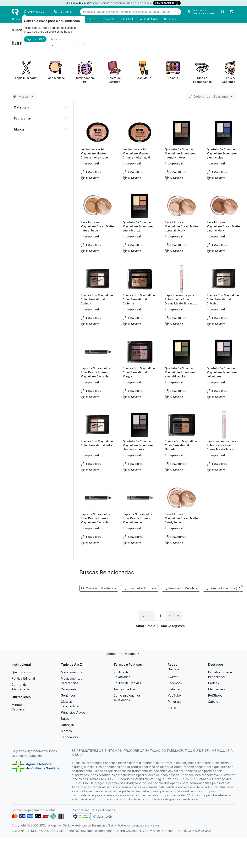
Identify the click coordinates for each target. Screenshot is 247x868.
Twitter (173, 677)
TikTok (173, 708)
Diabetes (90, 19)
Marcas (66, 731)
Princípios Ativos (73, 712)
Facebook (175, 683)
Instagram (175, 689)
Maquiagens (217, 689)
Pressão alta (107, 19)
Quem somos (21, 672)
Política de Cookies (127, 683)
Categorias (69, 689)
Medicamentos (71, 672)
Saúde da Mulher (149, 19)
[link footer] (81, 817)
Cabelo (213, 702)
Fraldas (213, 683)
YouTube (174, 695)
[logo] (15, 12)
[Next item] (240, 588)
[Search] (177, 12)
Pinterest (174, 702)
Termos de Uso (125, 689)
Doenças (67, 725)
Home (19, 30)
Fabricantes (69, 737)
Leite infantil (126, 19)
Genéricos (170, 19)
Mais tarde (58, 39)
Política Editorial (23, 678)
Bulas (65, 719)
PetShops (215, 695)
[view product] (98, 133)
